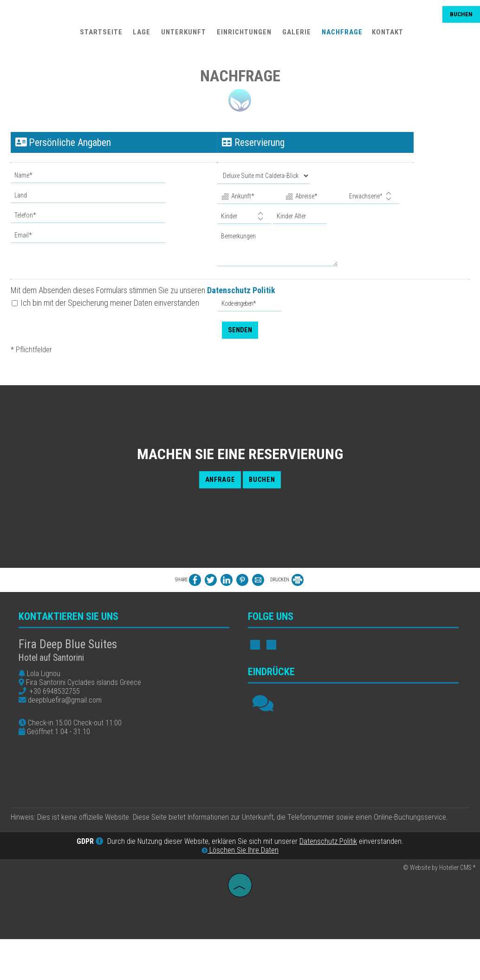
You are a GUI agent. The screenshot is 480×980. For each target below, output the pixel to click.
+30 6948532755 (59, 702)
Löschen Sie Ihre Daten (240, 893)
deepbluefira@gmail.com (69, 711)
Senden (240, 323)
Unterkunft (182, 35)
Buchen (459, 18)
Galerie (295, 35)
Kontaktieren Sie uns (73, 628)
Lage (140, 35)
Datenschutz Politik (244, 284)
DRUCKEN (287, 586)
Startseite (99, 35)
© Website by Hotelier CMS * (439, 910)
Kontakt (386, 35)
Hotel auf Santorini (56, 669)
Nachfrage (341, 35)
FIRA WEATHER (358, 779)
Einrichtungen (243, 35)
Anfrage (215, 486)
